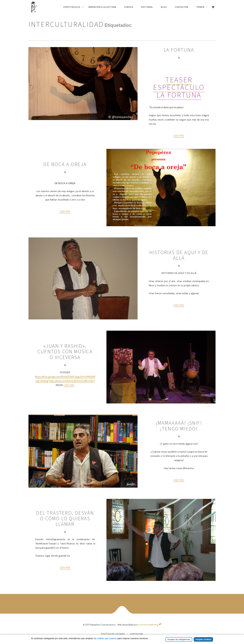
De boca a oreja (65, 164)
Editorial (147, 7)
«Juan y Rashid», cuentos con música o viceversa (65, 352)
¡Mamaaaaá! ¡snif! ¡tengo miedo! (179, 426)
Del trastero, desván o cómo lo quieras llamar (65, 519)
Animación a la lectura (102, 7)
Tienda (200, 7)
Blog (164, 7)
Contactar (182, 7)
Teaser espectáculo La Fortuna (179, 87)
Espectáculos (72, 7)
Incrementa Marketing (149, 625)
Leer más (179, 136)
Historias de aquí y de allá (179, 255)
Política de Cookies (113, 634)
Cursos (129, 7)
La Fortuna (179, 50)
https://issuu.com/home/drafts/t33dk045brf (72, 381)
